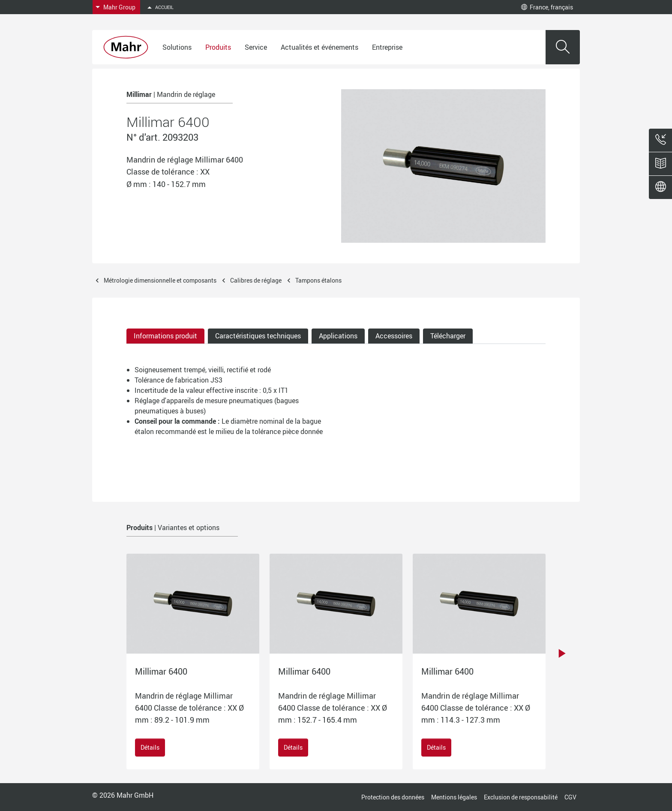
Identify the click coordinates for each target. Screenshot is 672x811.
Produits (218, 47)
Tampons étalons (318, 280)
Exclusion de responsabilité (521, 797)
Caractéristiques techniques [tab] (258, 336)
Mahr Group (119, 7)
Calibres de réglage (256, 280)
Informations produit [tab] (165, 336)
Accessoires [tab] (394, 336)
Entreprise (387, 47)
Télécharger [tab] (448, 336)
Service (256, 47)
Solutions (177, 47)
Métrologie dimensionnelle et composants (160, 280)
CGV (570, 797)
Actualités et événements (319, 47)
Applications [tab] (338, 336)
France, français (547, 7)
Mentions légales (454, 797)
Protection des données (393, 797)
